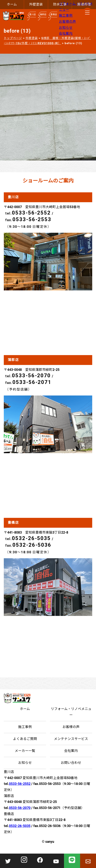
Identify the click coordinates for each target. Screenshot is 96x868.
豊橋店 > (53, 16)
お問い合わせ (71, 763)
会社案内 (66, 34)
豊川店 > (32, 16)
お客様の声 (67, 22)
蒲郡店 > (42, 16)
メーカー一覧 (25, 751)
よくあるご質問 (25, 739)
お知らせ (66, 28)
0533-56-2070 (31, 376)
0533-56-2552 (31, 213)
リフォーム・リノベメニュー (71, 712)
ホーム (12, 4)
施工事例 (66, 16)
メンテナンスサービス (71, 739)
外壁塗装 (36, 4)
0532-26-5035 (31, 538)
